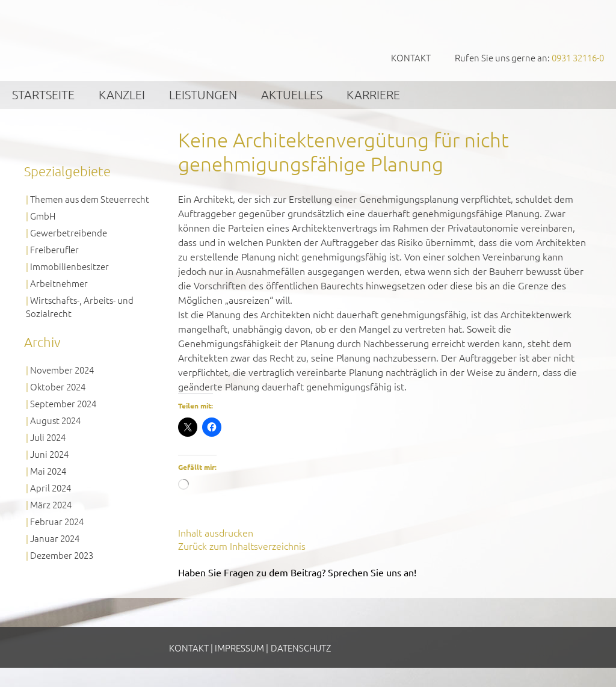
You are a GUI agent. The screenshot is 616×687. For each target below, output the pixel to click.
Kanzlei (122, 94)
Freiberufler (54, 249)
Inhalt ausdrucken (216, 532)
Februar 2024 (57, 521)
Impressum (239, 648)
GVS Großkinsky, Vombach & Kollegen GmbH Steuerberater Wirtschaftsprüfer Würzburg (90, 40)
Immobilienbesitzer (69, 266)
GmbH (43, 216)
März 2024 (51, 504)
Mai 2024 (48, 471)
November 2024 (62, 370)
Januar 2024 (55, 538)
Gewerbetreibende (69, 233)
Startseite (43, 94)
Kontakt (411, 57)
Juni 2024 (49, 454)
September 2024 (63, 403)
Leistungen (203, 94)
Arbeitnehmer (59, 283)
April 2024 (51, 488)
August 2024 (55, 420)
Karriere (373, 94)
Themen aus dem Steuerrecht (90, 199)
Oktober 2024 (58, 387)
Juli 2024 (48, 437)
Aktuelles (292, 94)
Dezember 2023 (62, 555)
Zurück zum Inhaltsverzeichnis (242, 546)
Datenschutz (301, 648)
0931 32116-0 (578, 57)
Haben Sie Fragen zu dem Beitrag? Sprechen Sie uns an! (297, 572)
